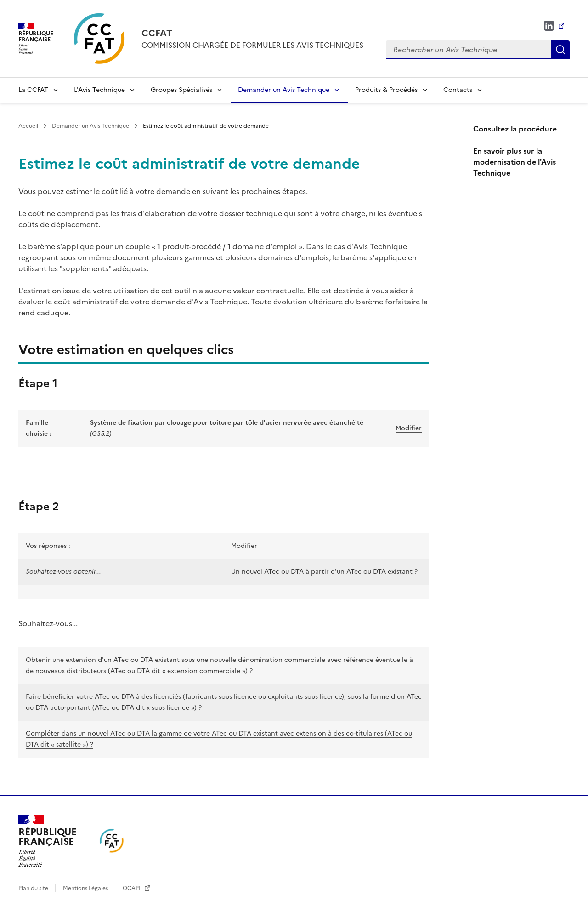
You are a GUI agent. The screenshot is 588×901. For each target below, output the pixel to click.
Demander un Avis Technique (284, 90)
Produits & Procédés (386, 90)
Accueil (28, 126)
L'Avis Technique (99, 90)
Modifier (409, 428)
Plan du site (34, 888)
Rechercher (560, 50)
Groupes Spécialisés (181, 90)
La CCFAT (33, 90)
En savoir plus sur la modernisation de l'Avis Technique (514, 162)
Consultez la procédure (515, 129)
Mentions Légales (86, 888)
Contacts (458, 90)
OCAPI (132, 888)
